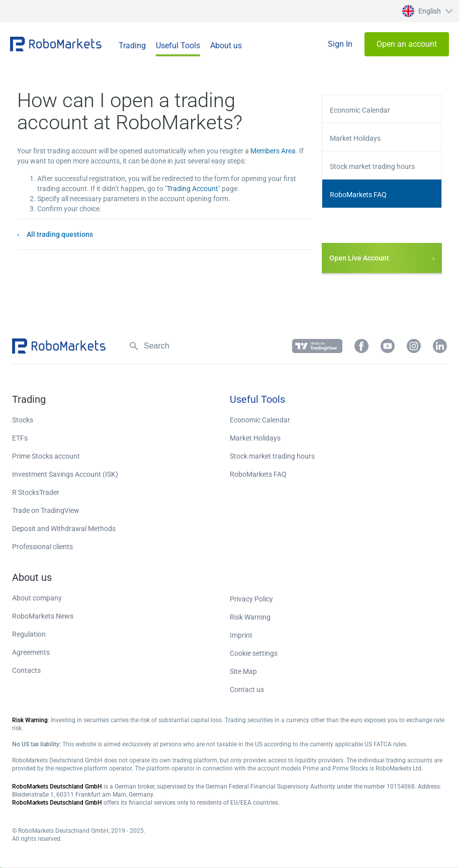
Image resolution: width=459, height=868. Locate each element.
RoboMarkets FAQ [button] (358, 195)
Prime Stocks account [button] (46, 456)
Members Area (273, 151)
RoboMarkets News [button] (43, 616)
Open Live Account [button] (359, 258)
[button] (426, 11)
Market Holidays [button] (355, 138)
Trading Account (193, 189)
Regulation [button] (29, 634)
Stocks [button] (23, 420)
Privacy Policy (251, 599)
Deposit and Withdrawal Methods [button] (64, 529)
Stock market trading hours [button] (372, 166)
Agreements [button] (31, 652)
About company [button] (37, 598)
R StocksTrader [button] (36, 492)
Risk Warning (250, 617)
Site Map (243, 671)
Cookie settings (254, 653)
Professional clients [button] (42, 547)
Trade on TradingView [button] (46, 510)
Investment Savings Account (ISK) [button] (65, 474)
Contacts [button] (26, 670)
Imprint (241, 635)
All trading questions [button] (60, 234)
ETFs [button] (20, 438)
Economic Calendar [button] (360, 110)
